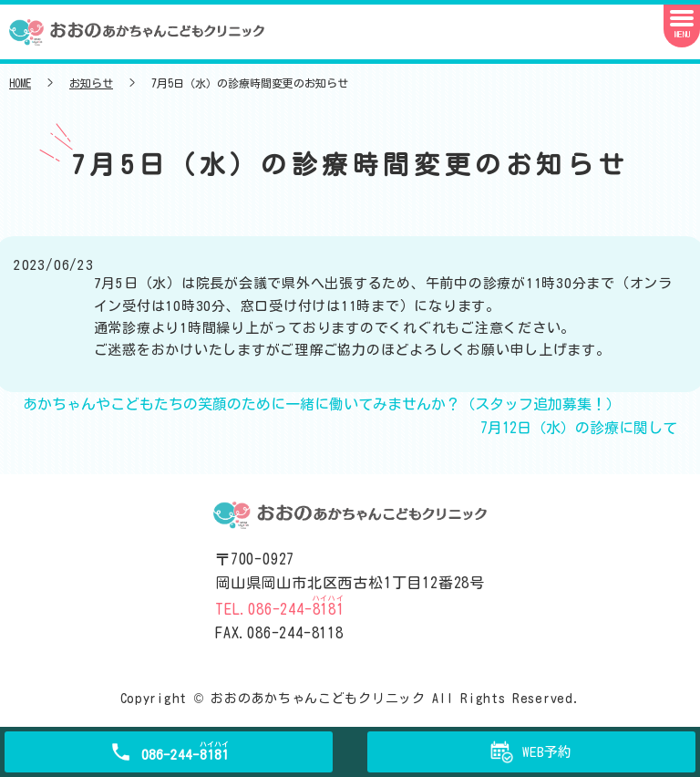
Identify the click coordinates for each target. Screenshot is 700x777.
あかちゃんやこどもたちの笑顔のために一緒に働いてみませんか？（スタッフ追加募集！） (322, 404)
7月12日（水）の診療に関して (579, 428)
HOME (20, 83)
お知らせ (91, 83)
